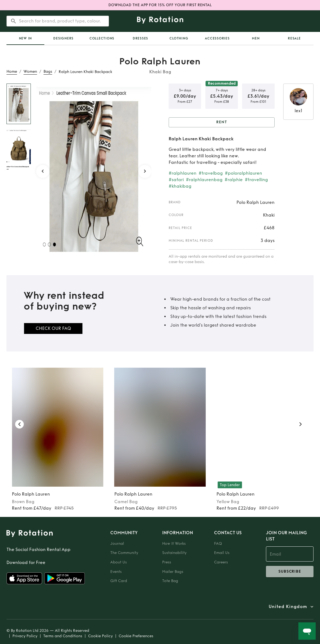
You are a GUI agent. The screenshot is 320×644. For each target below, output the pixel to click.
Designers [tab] (63, 38)
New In (26, 38)
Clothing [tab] (179, 38)
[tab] (25, 38)
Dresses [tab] (140, 38)
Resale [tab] (294, 38)
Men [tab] (256, 38)
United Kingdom (288, 607)
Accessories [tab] (217, 38)
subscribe (290, 572)
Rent (222, 122)
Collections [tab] (102, 38)
